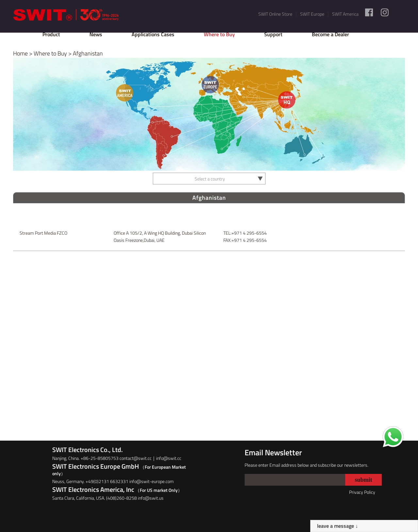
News (96, 34)
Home (20, 53)
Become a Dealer (330, 34)
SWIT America (345, 14)
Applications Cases (153, 34)
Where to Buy (219, 34)
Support (273, 34)
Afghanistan (88, 53)
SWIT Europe (312, 14)
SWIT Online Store (275, 14)
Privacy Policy (362, 492)
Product (51, 34)
